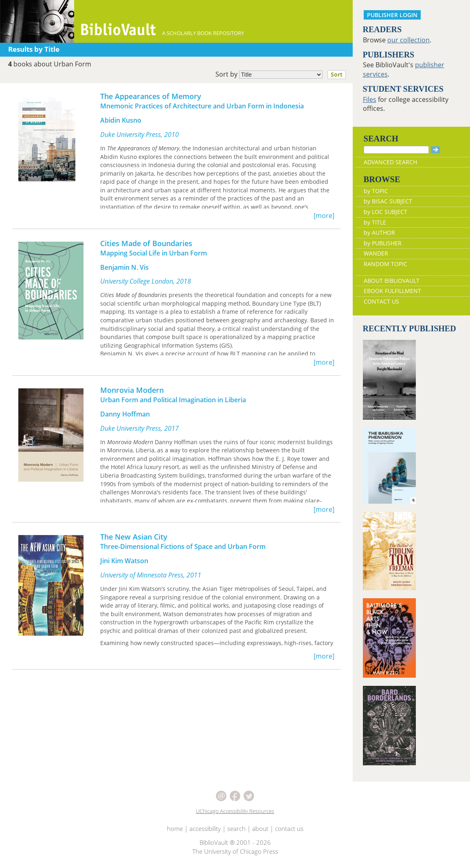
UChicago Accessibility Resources (235, 811)
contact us (289, 828)
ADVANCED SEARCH (390, 162)
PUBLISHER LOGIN (392, 15)
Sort (337, 74)
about (260, 828)
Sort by (283, 75)
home (175, 828)
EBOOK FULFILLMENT (392, 291)
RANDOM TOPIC (385, 264)
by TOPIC (376, 191)
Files (370, 99)
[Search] (396, 150)
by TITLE (375, 222)
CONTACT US (381, 301)
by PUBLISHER (383, 243)
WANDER (376, 253)
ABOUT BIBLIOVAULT (392, 281)
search (236, 828)
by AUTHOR (379, 232)
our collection (409, 40)
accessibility (205, 828)
